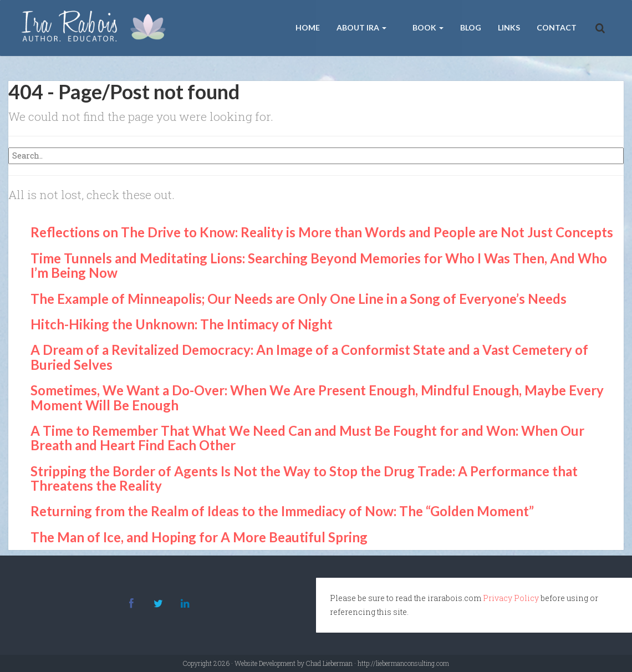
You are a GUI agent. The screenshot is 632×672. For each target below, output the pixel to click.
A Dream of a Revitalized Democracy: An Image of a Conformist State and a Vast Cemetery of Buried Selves (309, 357)
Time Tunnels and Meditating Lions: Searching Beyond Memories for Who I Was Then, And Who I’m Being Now (319, 265)
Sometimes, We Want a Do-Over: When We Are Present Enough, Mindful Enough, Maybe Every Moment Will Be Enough (317, 397)
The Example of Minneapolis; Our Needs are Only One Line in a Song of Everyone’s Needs (299, 299)
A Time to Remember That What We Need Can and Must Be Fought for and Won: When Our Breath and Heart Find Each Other (307, 438)
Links (509, 27)
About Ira (361, 27)
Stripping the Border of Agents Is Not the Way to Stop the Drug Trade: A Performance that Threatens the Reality (304, 478)
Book (427, 27)
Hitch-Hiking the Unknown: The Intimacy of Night (182, 324)
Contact (557, 27)
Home (308, 27)
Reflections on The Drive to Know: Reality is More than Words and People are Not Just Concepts (322, 232)
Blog (471, 27)
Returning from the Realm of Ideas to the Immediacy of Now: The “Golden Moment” (282, 511)
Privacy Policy (511, 598)
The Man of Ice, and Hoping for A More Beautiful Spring (199, 537)
